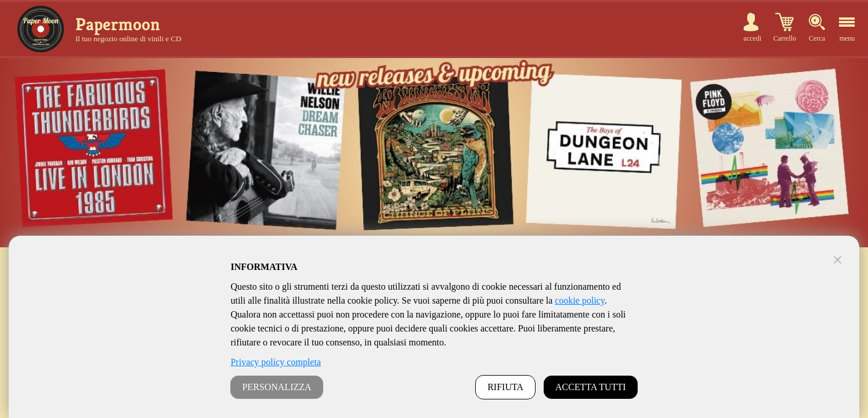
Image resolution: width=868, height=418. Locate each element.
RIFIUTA (505, 387)
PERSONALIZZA (276, 387)
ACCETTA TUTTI (591, 387)
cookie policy (580, 300)
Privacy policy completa (276, 362)
